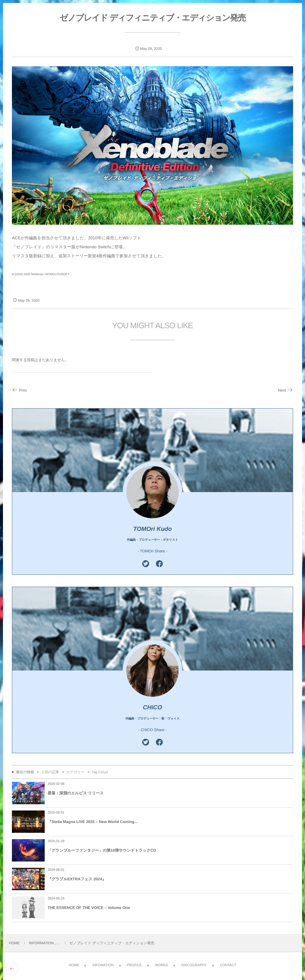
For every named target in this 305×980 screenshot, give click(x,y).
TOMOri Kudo (152, 529)
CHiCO (152, 708)
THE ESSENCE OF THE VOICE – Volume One (89, 908)
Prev (20, 390)
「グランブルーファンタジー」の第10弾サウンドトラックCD (102, 850)
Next (285, 390)
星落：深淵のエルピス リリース (76, 793)
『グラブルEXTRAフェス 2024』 (77, 879)
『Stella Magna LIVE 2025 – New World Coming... (93, 822)
